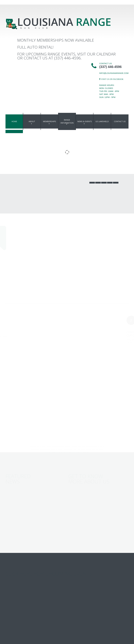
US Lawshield (102, 121)
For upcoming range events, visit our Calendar (66, 54)
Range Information (67, 121)
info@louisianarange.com (114, 73)
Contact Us (120, 121)
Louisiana (64, 22)
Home (14, 121)
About (32, 121)
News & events (85, 121)
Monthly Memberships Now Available (56, 40)
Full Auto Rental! (35, 47)
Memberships (49, 121)
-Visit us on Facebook (112, 79)
